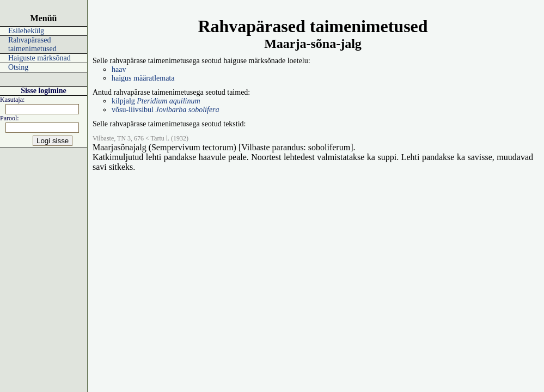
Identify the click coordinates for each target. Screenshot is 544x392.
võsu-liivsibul (166, 110)
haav (119, 69)
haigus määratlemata (143, 78)
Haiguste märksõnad (39, 58)
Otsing (18, 67)
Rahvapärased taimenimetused (32, 44)
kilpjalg (156, 101)
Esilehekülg (26, 31)
